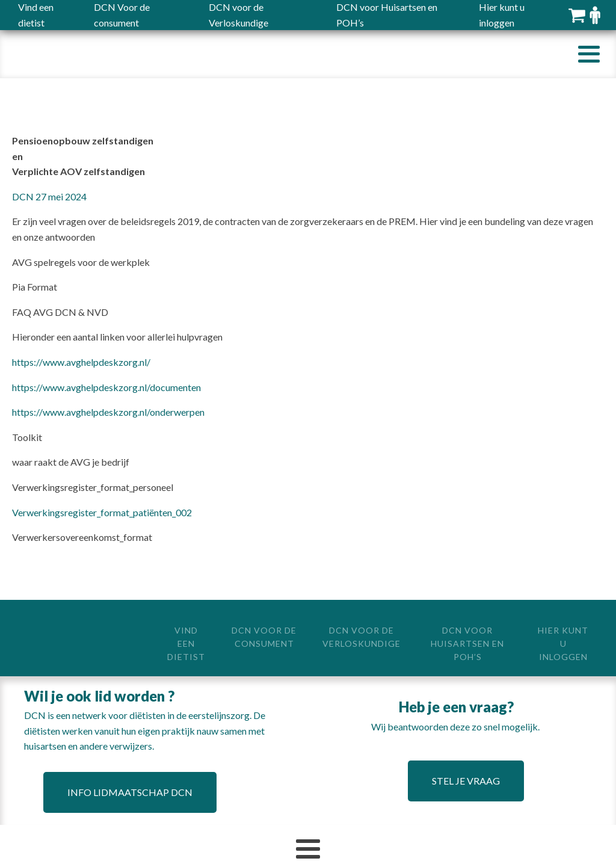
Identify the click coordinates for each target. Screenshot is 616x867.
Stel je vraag (466, 781)
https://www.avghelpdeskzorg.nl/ (81, 362)
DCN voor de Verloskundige (362, 637)
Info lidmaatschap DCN (130, 792)
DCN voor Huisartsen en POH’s (467, 644)
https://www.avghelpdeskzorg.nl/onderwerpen (108, 412)
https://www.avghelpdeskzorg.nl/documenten (106, 387)
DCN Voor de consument (264, 637)
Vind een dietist (186, 644)
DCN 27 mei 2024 (49, 196)
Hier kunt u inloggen (563, 644)
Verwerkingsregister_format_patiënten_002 (102, 512)
